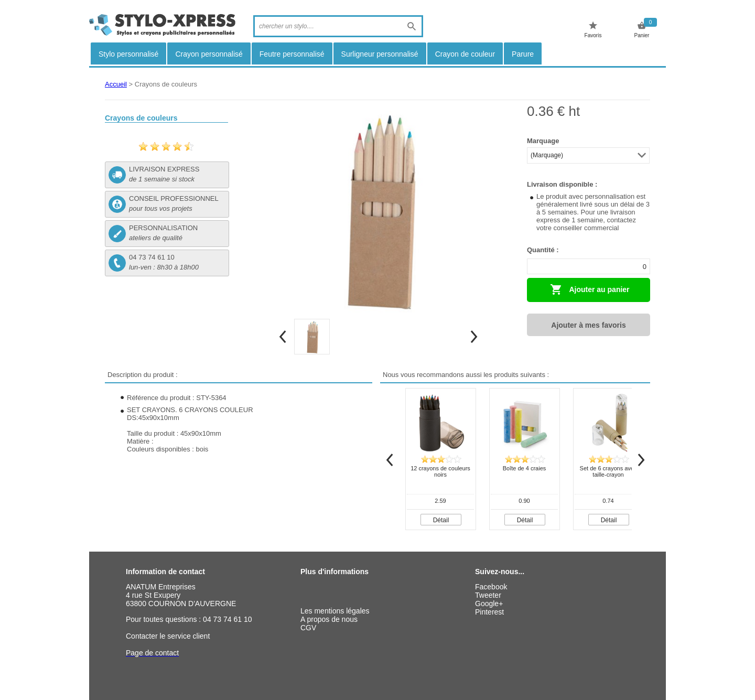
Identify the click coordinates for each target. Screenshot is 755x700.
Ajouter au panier (590, 289)
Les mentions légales (335, 611)
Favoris (593, 30)
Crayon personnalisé (209, 54)
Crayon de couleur (465, 54)
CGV (308, 628)
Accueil (116, 84)
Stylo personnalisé (128, 54)
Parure (523, 54)
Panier (642, 30)
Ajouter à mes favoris (588, 325)
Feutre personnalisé (292, 54)
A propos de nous (329, 619)
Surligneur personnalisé (380, 54)
